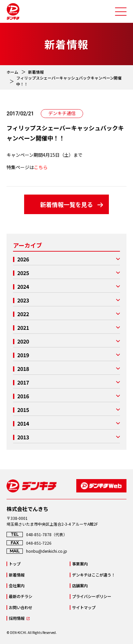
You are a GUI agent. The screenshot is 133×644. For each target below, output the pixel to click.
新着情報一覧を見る (66, 204)
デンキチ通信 (62, 113)
